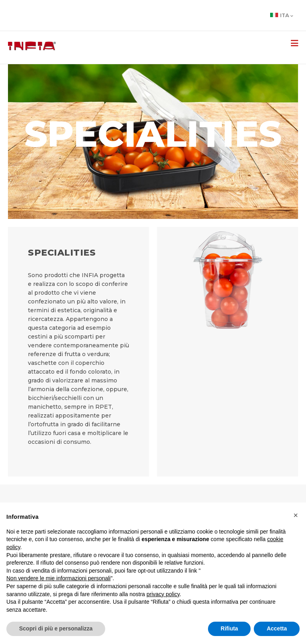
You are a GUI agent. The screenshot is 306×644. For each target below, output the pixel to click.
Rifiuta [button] (229, 628)
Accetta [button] (277, 628)
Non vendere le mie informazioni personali (58, 578)
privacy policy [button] (163, 594)
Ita (282, 15)
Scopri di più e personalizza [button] (56, 628)
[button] (296, 515)
